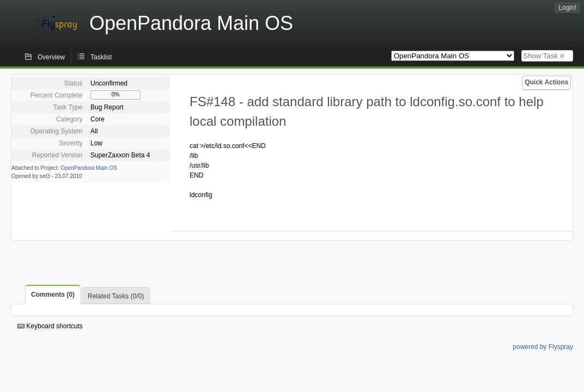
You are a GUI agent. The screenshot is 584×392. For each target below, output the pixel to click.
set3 (45, 176)
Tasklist (101, 57)
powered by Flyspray (543, 347)
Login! (567, 8)
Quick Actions (546, 82)
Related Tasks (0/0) (116, 296)
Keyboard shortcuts (50, 326)
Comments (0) (53, 295)
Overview (51, 57)
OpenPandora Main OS (89, 168)
